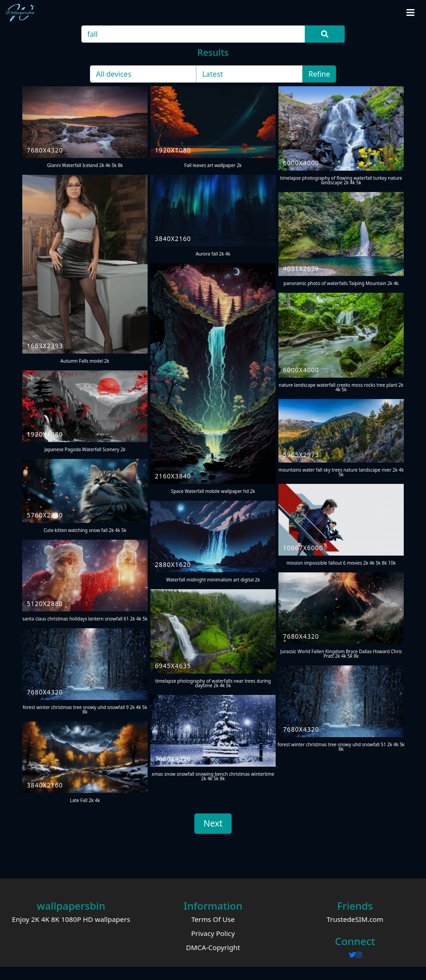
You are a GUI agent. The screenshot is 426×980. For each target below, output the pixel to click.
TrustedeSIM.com (355, 919)
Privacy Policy (213, 933)
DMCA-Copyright (213, 947)
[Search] (193, 34)
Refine (319, 74)
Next (213, 823)
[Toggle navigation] (411, 13)
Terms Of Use (213, 919)
